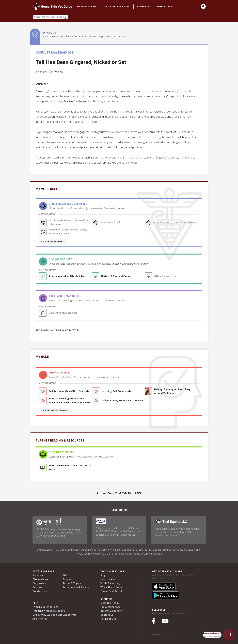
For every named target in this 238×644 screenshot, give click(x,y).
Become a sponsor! (151, 554)
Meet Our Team (110, 603)
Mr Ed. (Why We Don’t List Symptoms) (54, 615)
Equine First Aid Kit (111, 591)
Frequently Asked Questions (49, 611)
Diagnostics (39, 583)
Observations (40, 579)
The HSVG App (143, 7)
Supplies (67, 579)
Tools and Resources (117, 7)
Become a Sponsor (111, 611)
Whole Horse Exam (111, 587)
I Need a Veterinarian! (45, 607)
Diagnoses (38, 587)
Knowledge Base (87, 7)
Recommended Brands (76, 587)
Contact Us (107, 615)
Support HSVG (165, 7)
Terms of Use (108, 619)
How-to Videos (109, 579)
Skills (66, 575)
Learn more (158, 578)
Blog (103, 575)
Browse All (38, 575)
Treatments (40, 591)
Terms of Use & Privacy (188, 635)
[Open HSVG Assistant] (229, 635)
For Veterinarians (110, 607)
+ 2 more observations (54, 410)
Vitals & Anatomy (111, 583)
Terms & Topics (72, 583)
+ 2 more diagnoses (52, 242)
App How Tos (40, 619)
